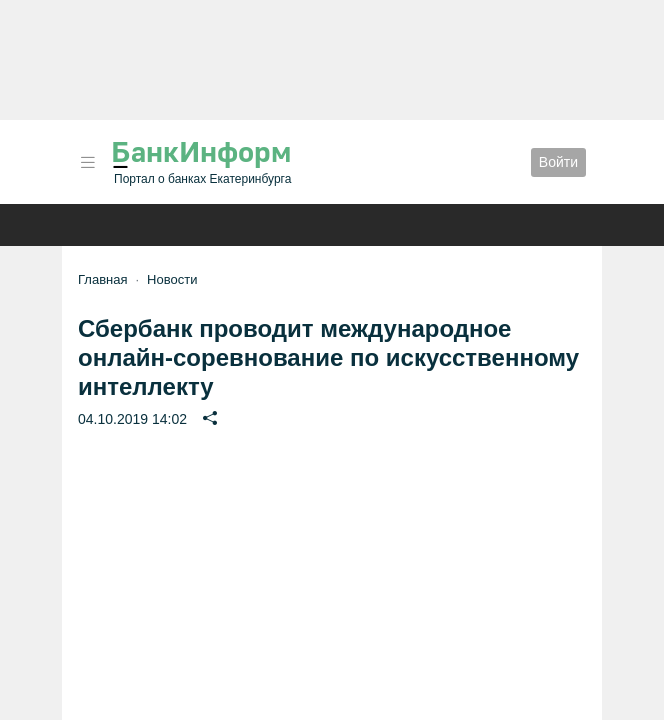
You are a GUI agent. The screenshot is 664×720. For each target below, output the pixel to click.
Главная (102, 279)
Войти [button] (558, 162)
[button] (88, 162)
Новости (172, 279)
